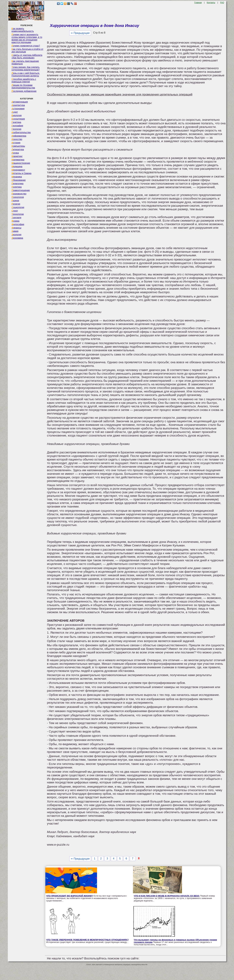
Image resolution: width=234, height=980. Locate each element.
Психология (18, 197)
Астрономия (18, 109)
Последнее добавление (24, 91)
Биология (17, 115)
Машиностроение (21, 163)
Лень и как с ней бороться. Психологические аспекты (26, 74)
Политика (17, 187)
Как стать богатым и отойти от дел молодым (27, 50)
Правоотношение (21, 190)
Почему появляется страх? (26, 46)
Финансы (16, 228)
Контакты (211, 3)
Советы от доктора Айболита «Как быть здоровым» (27, 56)
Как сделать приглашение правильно (25, 62)
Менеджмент (18, 170)
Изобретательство (21, 132)
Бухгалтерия (18, 119)
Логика (15, 153)
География (17, 126)
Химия (15, 231)
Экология (16, 235)
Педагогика (17, 183)
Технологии (18, 214)
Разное (15, 201)
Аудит (15, 112)
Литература (18, 149)
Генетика (16, 122)
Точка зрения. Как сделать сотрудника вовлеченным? (26, 68)
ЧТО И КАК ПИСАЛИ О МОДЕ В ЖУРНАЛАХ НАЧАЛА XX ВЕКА (167, 896)
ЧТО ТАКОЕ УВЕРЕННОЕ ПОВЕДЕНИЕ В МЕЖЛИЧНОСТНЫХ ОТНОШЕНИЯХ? (87, 940)
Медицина (17, 166)
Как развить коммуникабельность (23, 30)
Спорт (15, 211)
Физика (15, 221)
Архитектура (18, 105)
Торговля (16, 218)
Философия (18, 224)
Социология (18, 207)
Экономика (17, 238)
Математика (18, 160)
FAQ (222, 3)
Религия (16, 204)
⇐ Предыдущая (80, 33)
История (16, 143)
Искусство (17, 139)
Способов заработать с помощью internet (24, 80)
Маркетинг (17, 156)
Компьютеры (18, 146)
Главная (198, 3)
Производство (19, 194)
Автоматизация (20, 102)
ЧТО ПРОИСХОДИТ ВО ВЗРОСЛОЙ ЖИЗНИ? (70, 896)
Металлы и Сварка (21, 173)
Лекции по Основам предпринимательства (23, 86)
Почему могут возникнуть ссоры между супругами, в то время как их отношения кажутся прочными (27, 38)
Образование (19, 180)
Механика (17, 177)
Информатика (19, 136)
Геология (16, 129)
